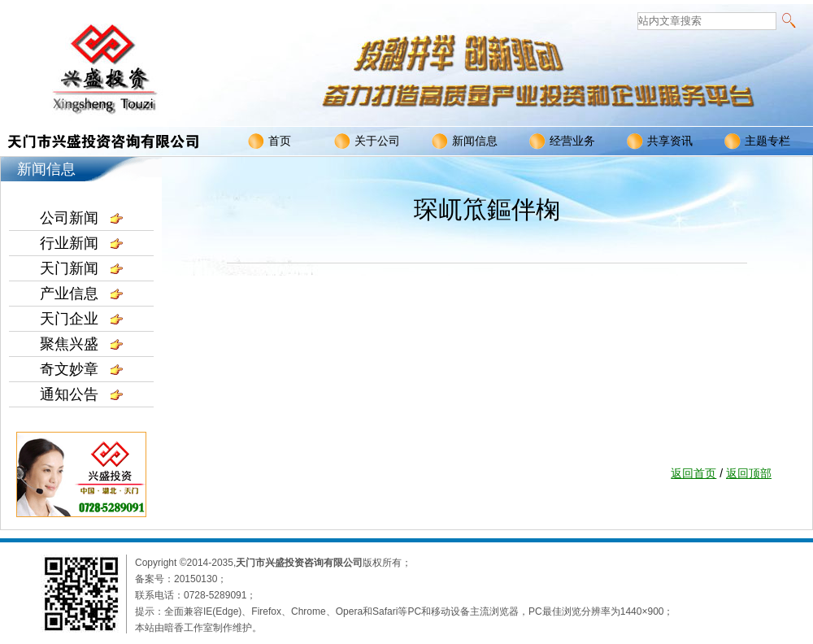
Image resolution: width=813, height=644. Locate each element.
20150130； (200, 579)
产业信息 (81, 294)
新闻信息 (465, 141)
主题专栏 (757, 141)
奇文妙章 (81, 369)
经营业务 (562, 141)
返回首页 (693, 473)
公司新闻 (81, 218)
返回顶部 (749, 473)
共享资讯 (660, 141)
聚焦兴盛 (81, 344)
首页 (270, 141)
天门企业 (81, 319)
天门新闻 (81, 268)
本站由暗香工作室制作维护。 (198, 628)
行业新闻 (81, 243)
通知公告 (81, 394)
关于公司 (367, 141)
